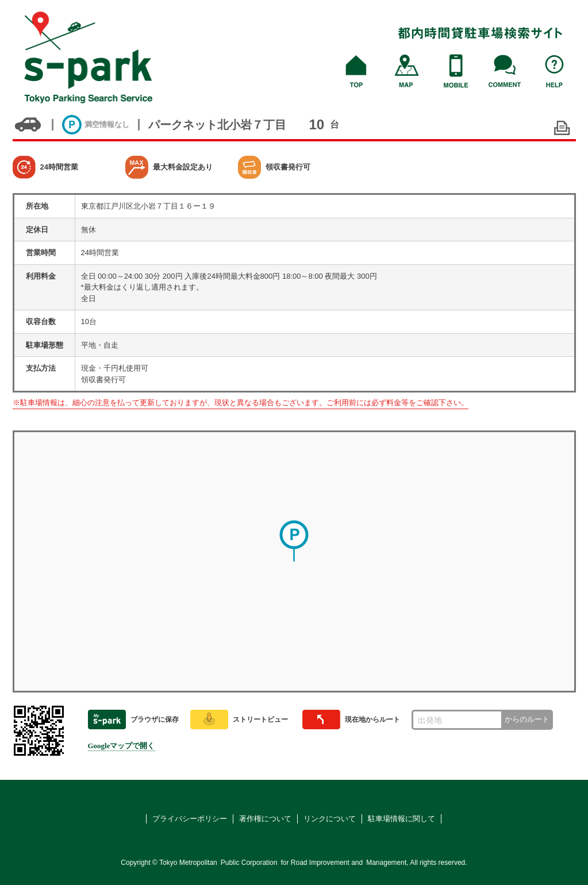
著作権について (265, 819)
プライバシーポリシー (190, 819)
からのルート (527, 719)
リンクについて (330, 819)
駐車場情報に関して (401, 819)
